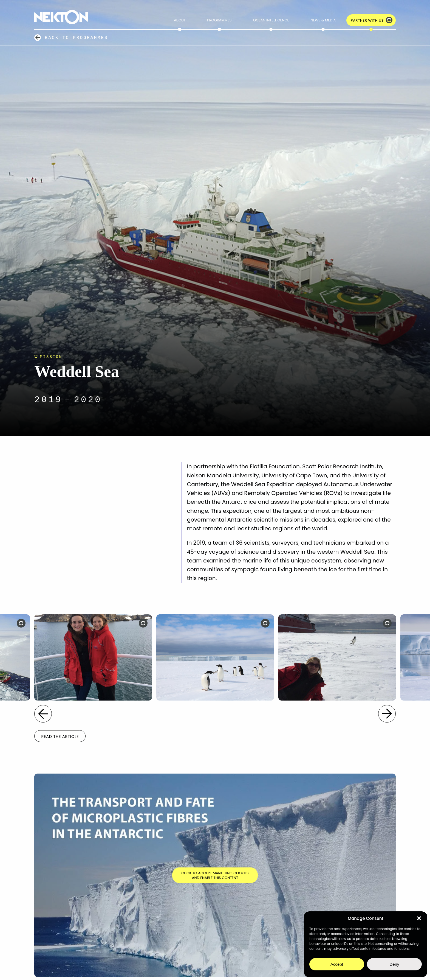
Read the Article (60, 737)
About (180, 20)
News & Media (323, 20)
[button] (419, 918)
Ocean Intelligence (271, 20)
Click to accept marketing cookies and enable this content (215, 875)
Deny (394, 964)
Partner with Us (367, 20)
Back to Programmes (76, 38)
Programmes (219, 20)
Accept (337, 964)
